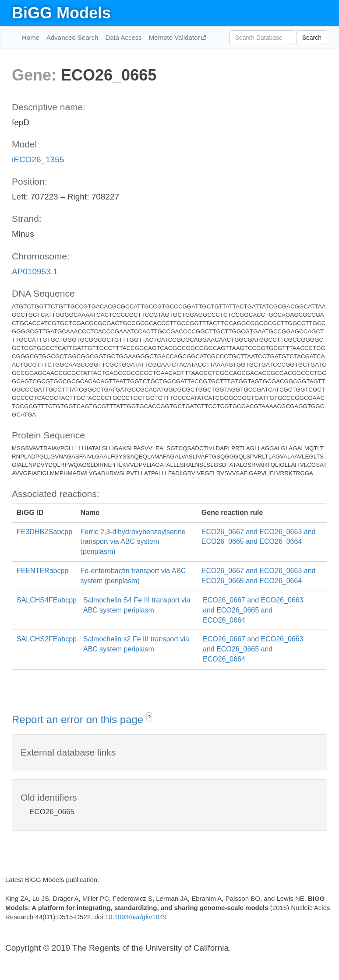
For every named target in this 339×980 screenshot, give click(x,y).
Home (31, 37)
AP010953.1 (35, 271)
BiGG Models (61, 13)
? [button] (149, 717)
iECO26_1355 (38, 159)
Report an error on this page (79, 719)
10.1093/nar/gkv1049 (136, 917)
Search (312, 38)
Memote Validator (175, 37)
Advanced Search (72, 37)
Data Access (123, 37)
